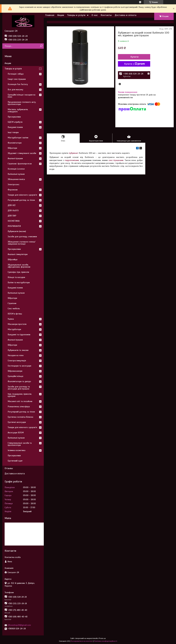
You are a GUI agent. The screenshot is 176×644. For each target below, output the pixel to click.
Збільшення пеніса (16, 179)
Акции (61, 15)
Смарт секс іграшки (17, 79)
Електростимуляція (17, 361)
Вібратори (12, 148)
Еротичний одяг (15, 461)
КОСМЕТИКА (14, 221)
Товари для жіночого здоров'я (22, 195)
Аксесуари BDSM (16, 433)
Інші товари (13, 132)
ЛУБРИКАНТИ (14, 226)
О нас (95, 15)
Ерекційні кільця (15, 376)
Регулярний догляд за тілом (21, 200)
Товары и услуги (76, 15)
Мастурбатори (14, 329)
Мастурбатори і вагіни (18, 138)
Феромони (13, 190)
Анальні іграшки (15, 158)
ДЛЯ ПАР (12, 216)
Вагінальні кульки (16, 174)
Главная (50, 15)
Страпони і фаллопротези (20, 164)
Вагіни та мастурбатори (19, 282)
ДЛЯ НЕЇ (12, 205)
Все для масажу (15, 90)
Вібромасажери (15, 371)
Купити (135, 57)
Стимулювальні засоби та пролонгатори (20, 444)
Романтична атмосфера (19, 407)
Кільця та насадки (16, 277)
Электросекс (14, 184)
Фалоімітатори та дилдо (19, 381)
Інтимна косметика (17, 450)
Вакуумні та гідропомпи (19, 335)
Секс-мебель (14, 309)
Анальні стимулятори (18, 254)
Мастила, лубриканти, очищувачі (18, 110)
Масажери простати (17, 324)
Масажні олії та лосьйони (20, 401)
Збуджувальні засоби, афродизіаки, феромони (19, 266)
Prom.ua (102, 638)
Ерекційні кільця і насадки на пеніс (22, 96)
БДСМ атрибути (15, 122)
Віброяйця (13, 260)
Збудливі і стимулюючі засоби (22, 153)
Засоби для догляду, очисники (22, 237)
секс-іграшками (116, 160)
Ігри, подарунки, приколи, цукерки (20, 395)
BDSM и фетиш (15, 314)
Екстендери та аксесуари (19, 366)
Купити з (135, 64)
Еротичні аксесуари (17, 422)
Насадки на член (16, 355)
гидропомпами (72, 160)
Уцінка (11, 319)
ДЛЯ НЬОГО (13, 211)
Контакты (106, 15)
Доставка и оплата (126, 15)
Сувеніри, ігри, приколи (18, 272)
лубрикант (73, 153)
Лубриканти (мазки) (17, 231)
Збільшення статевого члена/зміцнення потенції (22, 243)
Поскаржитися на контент (82, 641)
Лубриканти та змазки (18, 350)
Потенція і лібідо (16, 74)
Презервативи (14, 117)
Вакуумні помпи (15, 127)
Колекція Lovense (16, 169)
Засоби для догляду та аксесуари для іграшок (19, 388)
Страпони (12, 303)
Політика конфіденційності (106, 641)
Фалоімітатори (15, 143)
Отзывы (9, 468)
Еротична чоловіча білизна (20, 417)
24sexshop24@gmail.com (19, 625)
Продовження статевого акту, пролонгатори (22, 103)
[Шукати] (41, 46)
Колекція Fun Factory (18, 84)
